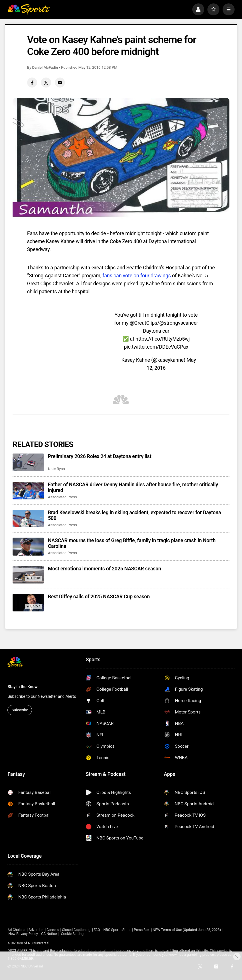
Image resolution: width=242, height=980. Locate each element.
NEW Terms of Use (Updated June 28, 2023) (187, 930)
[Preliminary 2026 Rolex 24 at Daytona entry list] (28, 462)
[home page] (29, 9)
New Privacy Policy (23, 934)
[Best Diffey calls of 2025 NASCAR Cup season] (28, 603)
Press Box (142, 930)
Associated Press (63, 497)
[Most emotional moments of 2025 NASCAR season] (28, 575)
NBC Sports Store (117, 930)
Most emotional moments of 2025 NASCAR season (105, 569)
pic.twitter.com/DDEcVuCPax (156, 347)
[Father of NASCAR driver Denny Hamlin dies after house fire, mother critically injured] (28, 491)
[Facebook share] (32, 83)
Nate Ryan (56, 469)
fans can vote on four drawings (137, 276)
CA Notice (49, 934)
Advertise (36, 930)
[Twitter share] (46, 83)
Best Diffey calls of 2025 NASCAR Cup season (99, 597)
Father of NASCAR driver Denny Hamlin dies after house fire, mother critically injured (133, 487)
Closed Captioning (76, 930)
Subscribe (20, 710)
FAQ (97, 930)
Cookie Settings (73, 934)
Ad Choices (16, 930)
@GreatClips (143, 323)
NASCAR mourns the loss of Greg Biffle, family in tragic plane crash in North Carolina (132, 543)
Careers (53, 930)
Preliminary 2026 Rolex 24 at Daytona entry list (100, 456)
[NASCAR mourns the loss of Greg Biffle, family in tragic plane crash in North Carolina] (28, 546)
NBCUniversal (39, 943)
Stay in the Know (22, 687)
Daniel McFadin (45, 67)
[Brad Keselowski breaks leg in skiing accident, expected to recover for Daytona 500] (28, 519)
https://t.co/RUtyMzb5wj (163, 339)
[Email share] (60, 83)
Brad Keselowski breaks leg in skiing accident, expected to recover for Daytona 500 (135, 515)
